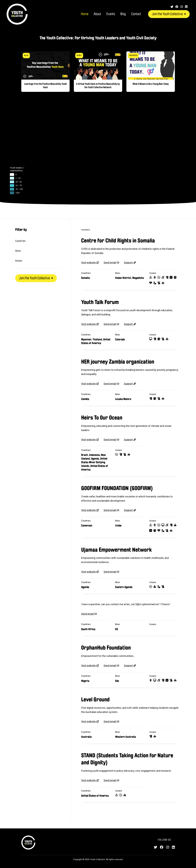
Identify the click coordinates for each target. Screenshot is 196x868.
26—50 (19, 182)
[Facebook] (177, 7)
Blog (123, 14)
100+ (18, 193)
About (97, 14)
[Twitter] (172, 7)
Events (111, 14)
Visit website (89, 262)
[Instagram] (182, 7)
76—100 (19, 189)
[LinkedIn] (186, 7)
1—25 (18, 178)
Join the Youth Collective (169, 14)
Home (85, 14)
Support (129, 262)
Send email (110, 262)
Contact (136, 14)
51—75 (19, 186)
